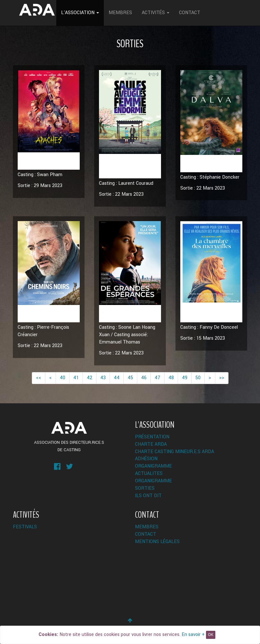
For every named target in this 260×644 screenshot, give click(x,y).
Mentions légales (157, 542)
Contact (190, 13)
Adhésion (146, 459)
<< (39, 378)
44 (117, 378)
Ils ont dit (148, 496)
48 (171, 378)
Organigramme (153, 466)
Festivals (25, 527)
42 (90, 378)
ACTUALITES (149, 474)
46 (144, 378)
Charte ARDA (151, 444)
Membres (120, 13)
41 (76, 378)
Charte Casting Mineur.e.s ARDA (175, 452)
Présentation (152, 437)
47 (157, 378)
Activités (156, 13)
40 (63, 378)
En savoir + (193, 635)
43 (103, 378)
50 (198, 378)
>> (222, 378)
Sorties (145, 488)
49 (185, 378)
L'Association (80, 13)
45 (130, 378)
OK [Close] (211, 635)
